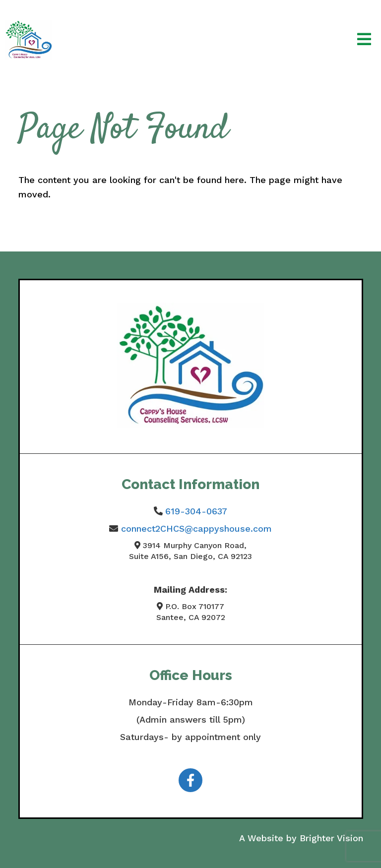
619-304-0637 (196, 511)
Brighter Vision (331, 838)
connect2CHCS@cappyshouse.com (196, 528)
